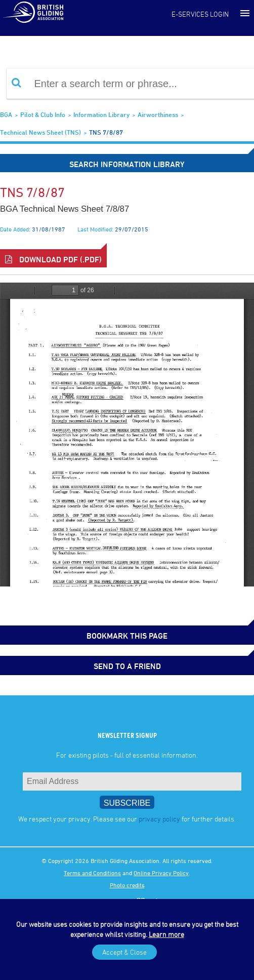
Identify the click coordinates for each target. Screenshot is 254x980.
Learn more (166, 934)
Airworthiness (158, 114)
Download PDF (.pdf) (53, 259)
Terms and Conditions (92, 873)
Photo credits (127, 885)
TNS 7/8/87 (106, 132)
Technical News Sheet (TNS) (40, 132)
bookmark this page (127, 636)
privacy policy (159, 819)
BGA (6, 114)
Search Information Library (127, 164)
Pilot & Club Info (43, 114)
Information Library (101, 114)
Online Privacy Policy (161, 873)
